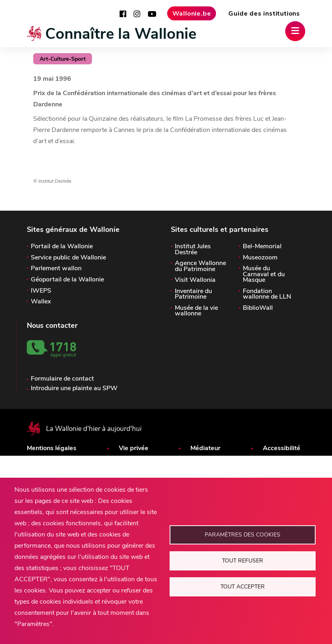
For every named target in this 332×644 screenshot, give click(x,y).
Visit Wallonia (195, 280)
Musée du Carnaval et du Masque (264, 274)
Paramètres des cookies (243, 535)
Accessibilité (282, 448)
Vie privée (134, 448)
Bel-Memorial (262, 246)
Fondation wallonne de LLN (267, 294)
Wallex (41, 301)
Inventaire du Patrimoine (193, 294)
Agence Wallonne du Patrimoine (200, 266)
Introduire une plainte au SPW (74, 388)
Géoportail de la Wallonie (67, 279)
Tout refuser (243, 561)
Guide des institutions (264, 14)
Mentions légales (52, 448)
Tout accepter (243, 587)
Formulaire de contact (62, 379)
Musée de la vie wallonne (196, 311)
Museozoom (260, 257)
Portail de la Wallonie (62, 246)
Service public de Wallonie (68, 257)
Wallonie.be (192, 14)
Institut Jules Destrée (193, 249)
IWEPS (41, 291)
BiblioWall (258, 308)
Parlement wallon (56, 268)
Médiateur (205, 448)
